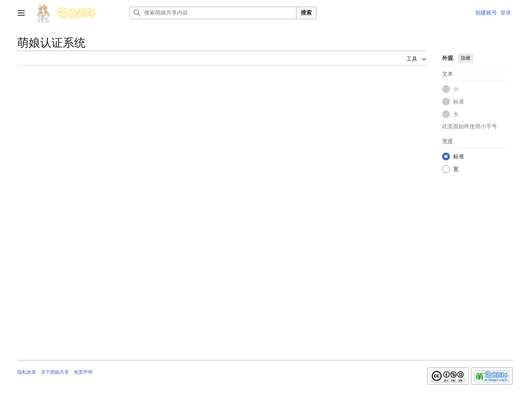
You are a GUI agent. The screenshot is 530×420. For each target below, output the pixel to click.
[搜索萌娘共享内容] (213, 13)
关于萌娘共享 (55, 372)
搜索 (306, 13)
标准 (459, 102)
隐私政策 (27, 372)
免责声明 (83, 372)
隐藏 (466, 58)
